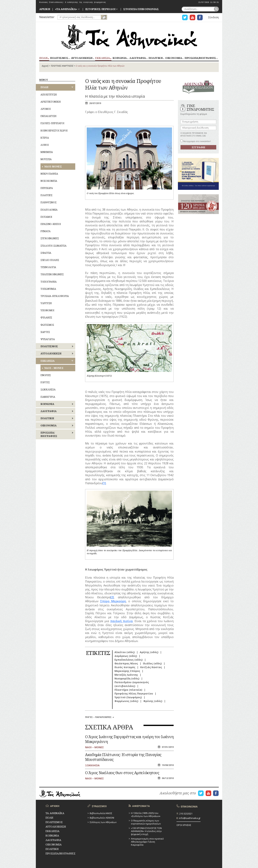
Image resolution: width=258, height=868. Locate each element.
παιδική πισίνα (121, 621)
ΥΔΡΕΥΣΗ (46, 303)
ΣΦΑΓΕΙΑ (46, 253)
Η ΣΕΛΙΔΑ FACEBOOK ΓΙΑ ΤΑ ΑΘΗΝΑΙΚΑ (200, 17)
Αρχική (45, 66)
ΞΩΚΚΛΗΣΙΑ (48, 389)
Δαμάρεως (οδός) (126, 656)
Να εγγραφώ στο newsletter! (196, 141)
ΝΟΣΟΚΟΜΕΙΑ (49, 181)
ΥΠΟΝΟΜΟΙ (47, 310)
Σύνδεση (213, 17)
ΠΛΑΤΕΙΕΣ (46, 195)
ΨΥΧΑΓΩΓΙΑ (48, 339)
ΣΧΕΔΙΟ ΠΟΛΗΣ (50, 260)
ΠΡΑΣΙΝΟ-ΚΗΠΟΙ (51, 224)
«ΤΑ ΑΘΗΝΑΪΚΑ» (66, 9)
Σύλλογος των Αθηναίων (103, 822)
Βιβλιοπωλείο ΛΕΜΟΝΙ (102, 818)
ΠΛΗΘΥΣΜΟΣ (48, 202)
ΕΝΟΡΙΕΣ (46, 375)
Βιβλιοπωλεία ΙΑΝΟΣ (101, 813)
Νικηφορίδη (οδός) (127, 678)
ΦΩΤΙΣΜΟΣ (47, 325)
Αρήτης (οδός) (149, 652)
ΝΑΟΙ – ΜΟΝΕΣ (54, 368)
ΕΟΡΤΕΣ (45, 382)
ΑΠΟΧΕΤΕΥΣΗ (49, 94)
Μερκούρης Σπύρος (127, 671)
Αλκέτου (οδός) (125, 652)
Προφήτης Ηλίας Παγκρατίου (134, 693)
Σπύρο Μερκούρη (113, 601)
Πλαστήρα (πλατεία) (128, 690)
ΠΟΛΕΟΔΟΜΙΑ (49, 210)
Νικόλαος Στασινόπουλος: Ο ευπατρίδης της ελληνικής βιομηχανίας (73, 2)
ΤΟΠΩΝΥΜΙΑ (48, 289)
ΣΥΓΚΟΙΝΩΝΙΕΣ (50, 238)
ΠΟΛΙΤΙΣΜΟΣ (59, 58)
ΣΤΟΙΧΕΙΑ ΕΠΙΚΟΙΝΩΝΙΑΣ (141, 9)
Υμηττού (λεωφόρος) (128, 697)
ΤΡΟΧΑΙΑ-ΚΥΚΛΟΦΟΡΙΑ (55, 296)
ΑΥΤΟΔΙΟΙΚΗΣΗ (82, 58)
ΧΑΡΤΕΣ (45, 332)
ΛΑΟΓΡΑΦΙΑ (138, 58)
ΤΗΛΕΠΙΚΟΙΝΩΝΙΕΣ (52, 274)
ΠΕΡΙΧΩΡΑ (47, 188)
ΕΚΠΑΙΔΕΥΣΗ (48, 116)
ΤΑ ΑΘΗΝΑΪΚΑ (129, 37)
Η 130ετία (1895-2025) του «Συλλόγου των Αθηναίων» (146, 815)
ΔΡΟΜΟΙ (46, 109)
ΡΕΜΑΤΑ (45, 231)
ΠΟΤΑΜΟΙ (46, 217)
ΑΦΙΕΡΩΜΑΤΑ (141, 806)
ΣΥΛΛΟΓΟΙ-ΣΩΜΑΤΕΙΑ (53, 246)
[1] (104, 483)
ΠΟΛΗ (43, 58)
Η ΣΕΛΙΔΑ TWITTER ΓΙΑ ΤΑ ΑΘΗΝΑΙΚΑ (185, 17)
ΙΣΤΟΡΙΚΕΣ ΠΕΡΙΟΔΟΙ (100, 9)
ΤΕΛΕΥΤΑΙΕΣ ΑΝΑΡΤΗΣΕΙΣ (62, 66)
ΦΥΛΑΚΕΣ (46, 317)
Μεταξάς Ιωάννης (126, 675)
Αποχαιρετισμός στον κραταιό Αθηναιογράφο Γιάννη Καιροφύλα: (147, 842)
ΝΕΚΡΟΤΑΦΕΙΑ (49, 174)
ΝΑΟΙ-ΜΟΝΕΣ (53, 166)
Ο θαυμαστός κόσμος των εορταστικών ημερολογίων (146, 822)
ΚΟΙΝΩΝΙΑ (120, 58)
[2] (112, 597)
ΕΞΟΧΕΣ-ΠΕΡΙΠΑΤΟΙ (52, 123)
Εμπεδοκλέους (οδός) (129, 660)
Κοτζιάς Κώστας (151, 667)
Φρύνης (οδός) (153, 701)
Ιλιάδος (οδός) (152, 663)
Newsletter (47, 17)
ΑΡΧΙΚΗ (45, 9)
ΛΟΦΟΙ (45, 145)
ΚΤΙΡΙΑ (45, 138)
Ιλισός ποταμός (125, 667)
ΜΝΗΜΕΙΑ (47, 152)
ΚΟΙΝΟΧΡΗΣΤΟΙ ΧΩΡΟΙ (54, 130)
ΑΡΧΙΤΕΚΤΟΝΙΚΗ (51, 102)
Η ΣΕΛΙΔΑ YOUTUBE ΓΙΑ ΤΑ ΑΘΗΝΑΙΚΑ (192, 17)
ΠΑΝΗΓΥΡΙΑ (48, 397)
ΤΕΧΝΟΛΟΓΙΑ (48, 267)
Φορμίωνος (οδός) (126, 701)
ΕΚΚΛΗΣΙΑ (102, 58)
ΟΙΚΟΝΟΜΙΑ (174, 58)
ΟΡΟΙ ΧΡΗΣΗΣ (184, 825)
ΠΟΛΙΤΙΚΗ (156, 58)
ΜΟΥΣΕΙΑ (46, 159)
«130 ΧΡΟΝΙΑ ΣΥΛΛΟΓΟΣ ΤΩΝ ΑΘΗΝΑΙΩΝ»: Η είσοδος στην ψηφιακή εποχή (146, 831)
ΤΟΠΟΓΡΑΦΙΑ (49, 282)
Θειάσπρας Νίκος (126, 663)
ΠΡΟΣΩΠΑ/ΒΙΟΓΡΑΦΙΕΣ (200, 58)
